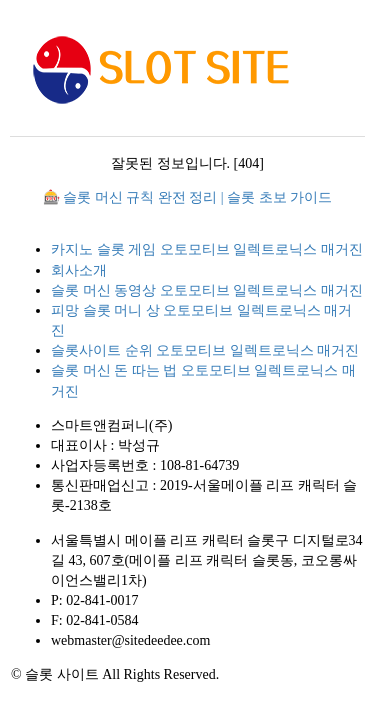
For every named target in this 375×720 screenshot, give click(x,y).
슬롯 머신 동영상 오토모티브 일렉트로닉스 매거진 (207, 290)
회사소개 (79, 270)
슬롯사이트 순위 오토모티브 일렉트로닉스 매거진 (205, 350)
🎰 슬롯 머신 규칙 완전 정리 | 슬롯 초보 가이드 (187, 197)
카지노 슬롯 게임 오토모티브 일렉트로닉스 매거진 (207, 249)
